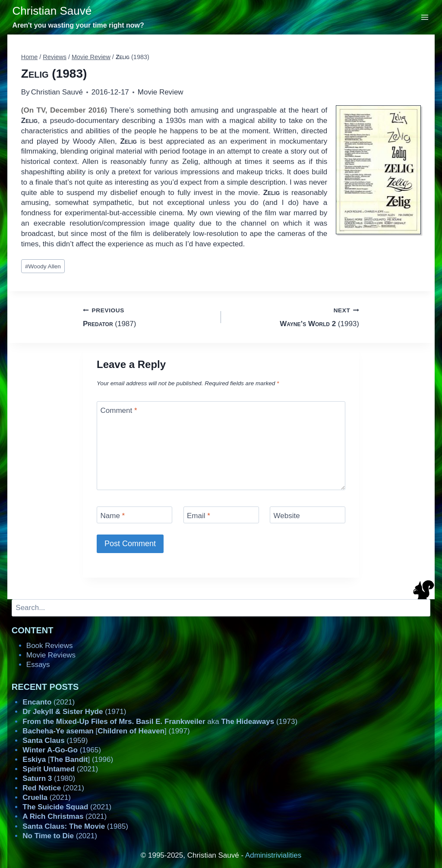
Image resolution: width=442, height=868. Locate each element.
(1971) (74, 712)
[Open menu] (425, 17)
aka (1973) (160, 722)
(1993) (294, 316)
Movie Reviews (51, 655)
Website (287, 516)
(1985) (75, 826)
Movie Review (161, 92)
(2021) (49, 702)
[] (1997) (106, 731)
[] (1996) (68, 759)
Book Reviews (50, 646)
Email (199, 516)
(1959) (55, 741)
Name (113, 516)
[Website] (308, 515)
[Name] (134, 515)
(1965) (62, 750)
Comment (119, 410)
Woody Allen (43, 266)
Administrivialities (273, 855)
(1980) (49, 778)
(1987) (148, 316)
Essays (38, 665)
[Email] (221, 515)
